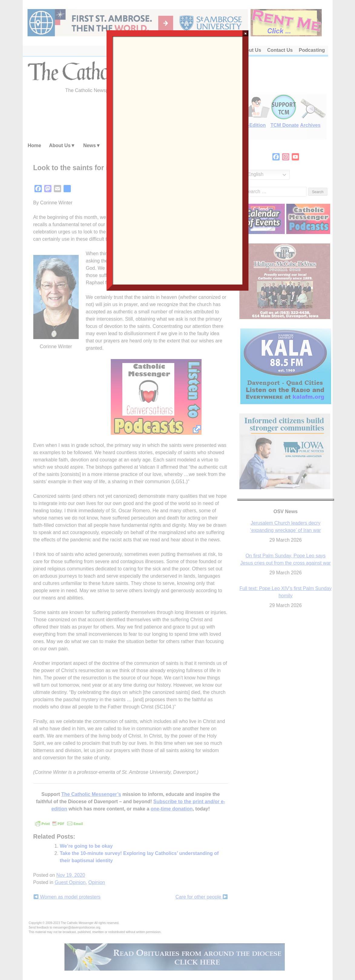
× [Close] (246, 33)
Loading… (177, 160)
